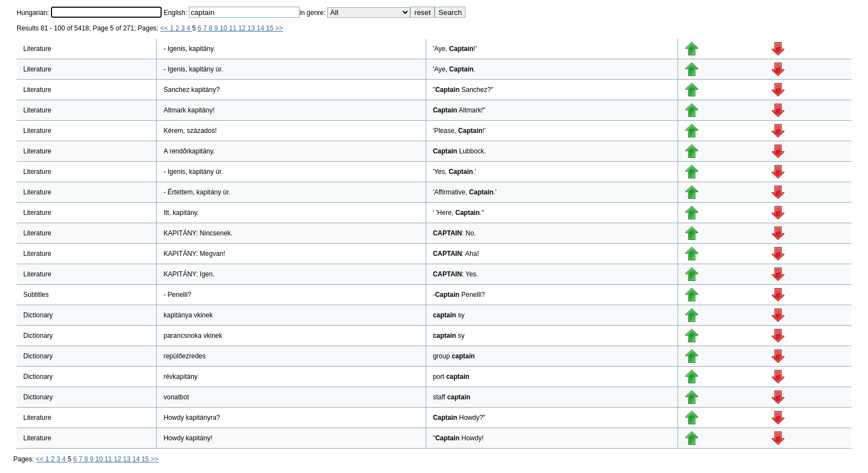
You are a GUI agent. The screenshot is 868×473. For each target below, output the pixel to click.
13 (252, 28)
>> (279, 28)
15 (270, 28)
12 (243, 28)
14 (262, 28)
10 (224, 28)
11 (234, 28)
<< (165, 28)
